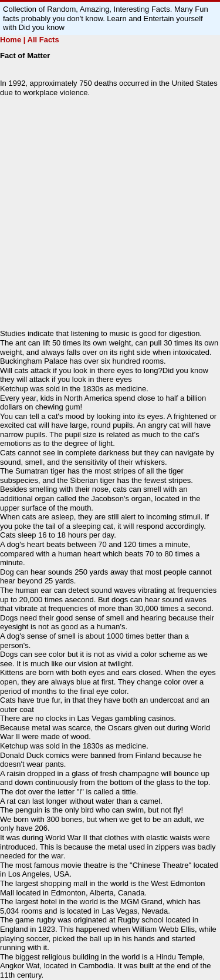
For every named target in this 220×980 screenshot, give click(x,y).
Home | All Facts (30, 40)
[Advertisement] (110, 213)
